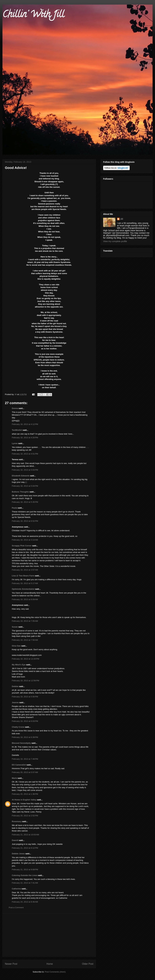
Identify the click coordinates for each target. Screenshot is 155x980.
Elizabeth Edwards (21, 476)
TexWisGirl (17, 430)
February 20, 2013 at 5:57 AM (25, 772)
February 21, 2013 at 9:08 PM (25, 870)
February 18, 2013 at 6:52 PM (25, 521)
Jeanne (15, 702)
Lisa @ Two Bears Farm (23, 576)
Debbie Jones (18, 854)
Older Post (88, 964)
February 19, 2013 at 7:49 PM (25, 759)
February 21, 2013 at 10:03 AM (25, 835)
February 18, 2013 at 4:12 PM (25, 424)
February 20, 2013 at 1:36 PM (25, 794)
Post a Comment (16, 907)
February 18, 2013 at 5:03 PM (25, 470)
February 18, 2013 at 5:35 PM (25, 502)
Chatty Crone (18, 727)
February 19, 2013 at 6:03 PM (25, 721)
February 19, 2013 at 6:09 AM (25, 599)
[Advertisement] (49, 935)
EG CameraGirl (19, 765)
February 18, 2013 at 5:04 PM (25, 486)
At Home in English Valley (24, 800)
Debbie (15, 686)
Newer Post (11, 964)
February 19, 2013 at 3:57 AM (25, 570)
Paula (15, 508)
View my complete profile (115, 241)
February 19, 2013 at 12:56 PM (25, 681)
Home (50, 964)
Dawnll (15, 840)
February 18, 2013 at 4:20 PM (25, 438)
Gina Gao (16, 646)
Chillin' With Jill (33, 15)
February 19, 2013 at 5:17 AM (25, 583)
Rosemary (17, 821)
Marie (14, 778)
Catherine (16, 889)
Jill (122, 219)
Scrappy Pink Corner (22, 546)
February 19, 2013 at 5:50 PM (25, 697)
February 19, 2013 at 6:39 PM (25, 737)
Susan (15, 627)
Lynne (15, 443)
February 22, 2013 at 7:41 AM (25, 883)
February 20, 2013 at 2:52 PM (25, 816)
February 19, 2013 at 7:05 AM (25, 621)
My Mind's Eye (19, 665)
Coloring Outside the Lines (25, 875)
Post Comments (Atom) (55, 972)
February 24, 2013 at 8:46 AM (25, 902)
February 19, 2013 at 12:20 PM (25, 659)
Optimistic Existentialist (23, 589)
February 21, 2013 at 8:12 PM (25, 848)
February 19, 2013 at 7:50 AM (25, 640)
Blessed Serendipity (21, 743)
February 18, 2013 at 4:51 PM (25, 454)
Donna (15, 408)
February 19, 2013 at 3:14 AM (25, 540)
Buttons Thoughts (20, 492)
